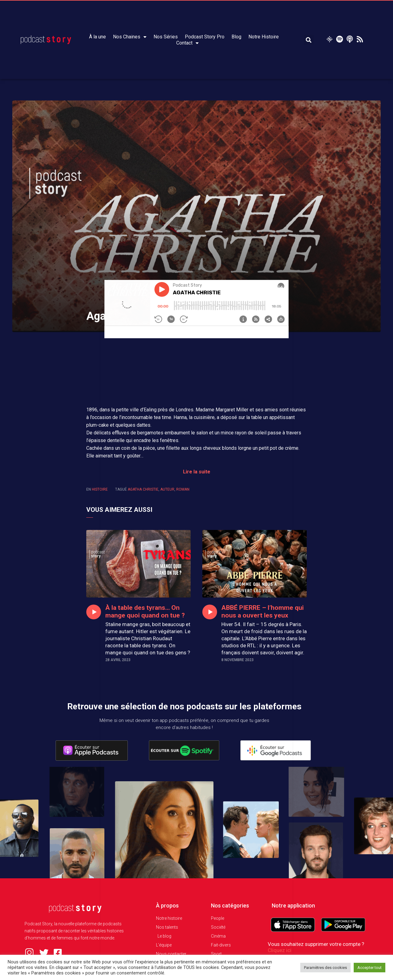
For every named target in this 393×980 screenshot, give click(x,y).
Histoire (100, 489)
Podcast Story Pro (205, 37)
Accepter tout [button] (370, 968)
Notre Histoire (264, 37)
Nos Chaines (130, 37)
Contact (187, 43)
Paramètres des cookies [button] (325, 968)
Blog (236, 37)
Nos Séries (166, 37)
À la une (97, 37)
